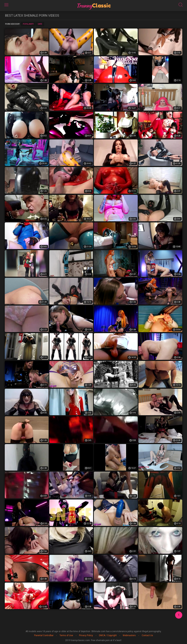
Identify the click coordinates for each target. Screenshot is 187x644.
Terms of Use (66, 635)
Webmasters (129, 635)
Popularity (28, 24)
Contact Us (147, 635)
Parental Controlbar (44, 635)
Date (40, 24)
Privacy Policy (86, 635)
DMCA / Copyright (108, 635)
